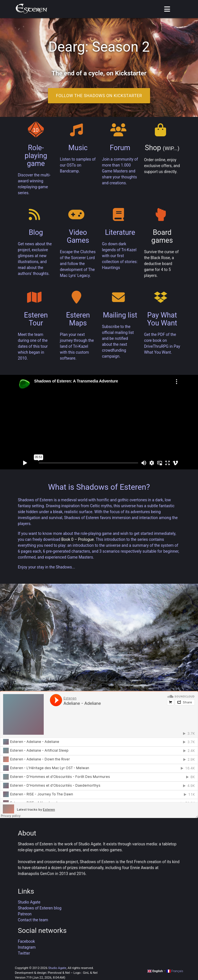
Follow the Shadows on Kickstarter (99, 96)
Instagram (27, 947)
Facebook (26, 941)
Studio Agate (29, 902)
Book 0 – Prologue (77, 539)
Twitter (24, 953)
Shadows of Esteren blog (40, 908)
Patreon (25, 914)
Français (175, 971)
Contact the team (33, 920)
